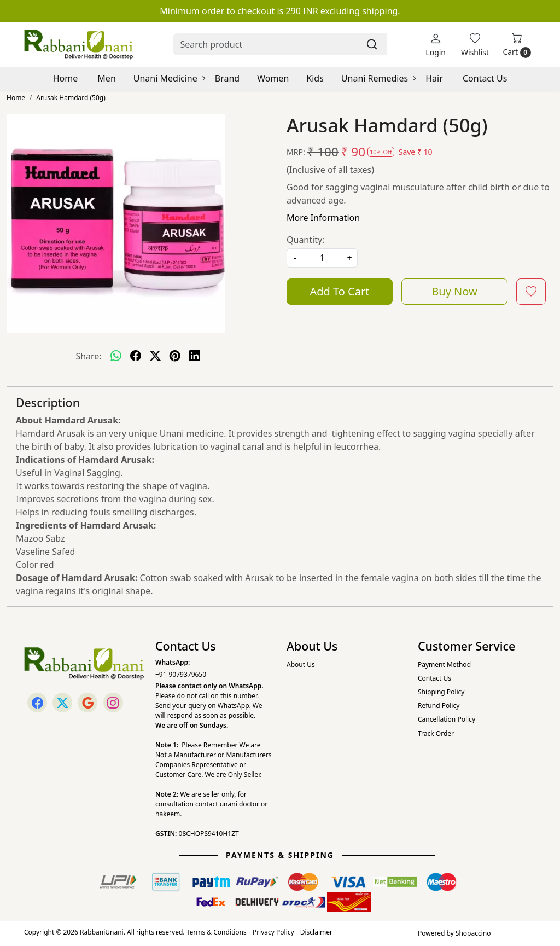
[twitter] (155, 356)
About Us (301, 664)
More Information (323, 218)
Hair (434, 78)
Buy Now (454, 291)
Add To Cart (340, 291)
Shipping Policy (441, 692)
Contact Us (485, 78)
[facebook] (136, 356)
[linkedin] (195, 356)
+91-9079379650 (181, 674)
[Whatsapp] (116, 356)
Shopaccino (473, 933)
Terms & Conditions (217, 932)
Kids (315, 78)
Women (273, 78)
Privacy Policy (273, 932)
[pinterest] (175, 356)
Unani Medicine (169, 78)
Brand (227, 78)
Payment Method (444, 664)
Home (66, 78)
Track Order (436, 733)
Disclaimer (316, 932)
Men (106, 78)
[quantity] (322, 258)
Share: (88, 356)
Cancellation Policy (447, 719)
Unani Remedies (378, 78)
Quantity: (305, 240)
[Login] (436, 45)
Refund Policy (439, 706)
